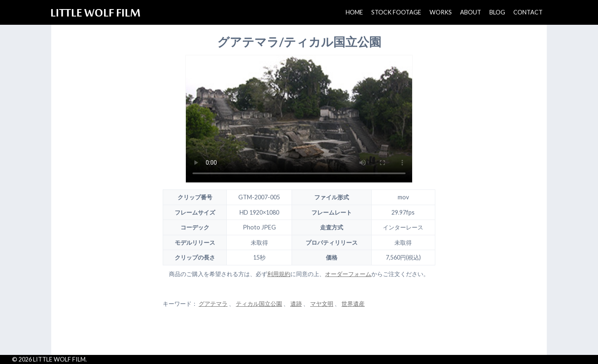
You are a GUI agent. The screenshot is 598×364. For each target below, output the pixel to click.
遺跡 (296, 304)
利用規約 (279, 274)
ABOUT (471, 12)
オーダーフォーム (348, 274)
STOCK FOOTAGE (396, 12)
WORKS (441, 12)
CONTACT (528, 12)
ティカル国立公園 (259, 304)
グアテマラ (213, 304)
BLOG (497, 12)
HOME (354, 12)
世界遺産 (353, 304)
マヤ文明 (322, 304)
